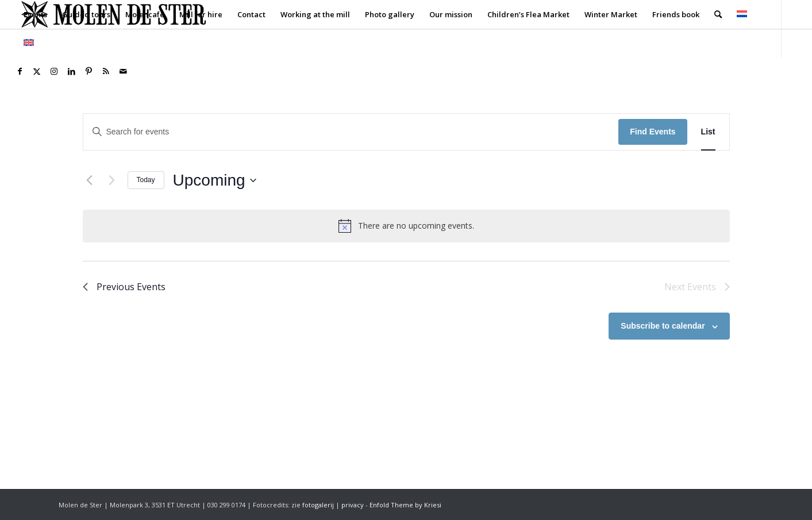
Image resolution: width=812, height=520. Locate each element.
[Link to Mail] (123, 71)
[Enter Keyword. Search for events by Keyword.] (351, 132)
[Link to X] (37, 71)
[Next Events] (112, 180)
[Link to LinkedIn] (71, 71)
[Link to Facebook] (20, 71)
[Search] (718, 14)
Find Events (653, 132)
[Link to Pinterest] (88, 71)
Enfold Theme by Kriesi (405, 505)
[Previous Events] (90, 180)
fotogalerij (318, 505)
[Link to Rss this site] (106, 71)
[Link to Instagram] (54, 71)
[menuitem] (35, 14)
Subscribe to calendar (663, 326)
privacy (353, 505)
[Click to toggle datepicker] (215, 180)
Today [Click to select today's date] (146, 180)
